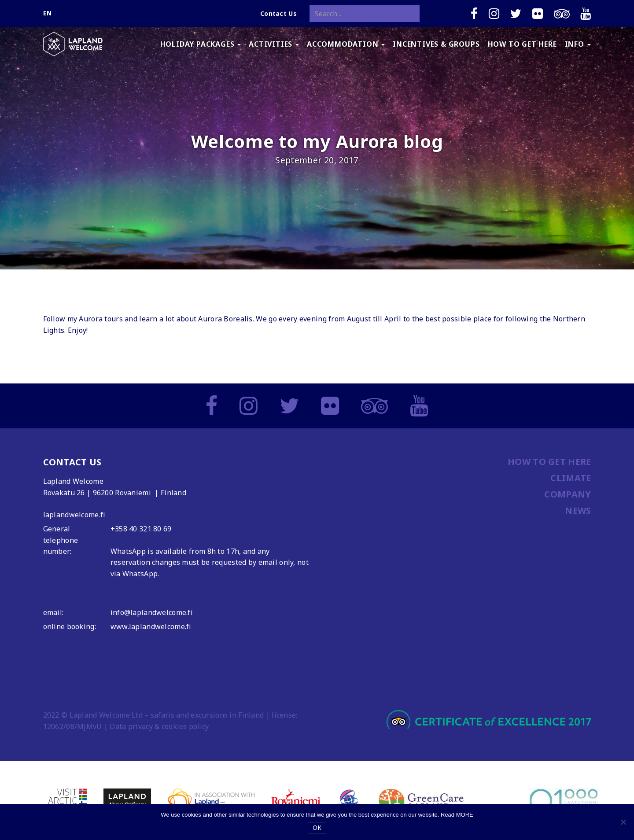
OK (317, 827)
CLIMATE (571, 478)
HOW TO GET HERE (522, 44)
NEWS (578, 510)
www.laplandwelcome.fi (151, 626)
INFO (578, 44)
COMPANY (568, 494)
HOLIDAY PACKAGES (201, 44)
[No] (623, 822)
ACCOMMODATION (346, 44)
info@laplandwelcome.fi (152, 612)
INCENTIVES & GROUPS (436, 44)
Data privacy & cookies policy (159, 726)
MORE (465, 815)
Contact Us (278, 13)
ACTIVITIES (274, 44)
